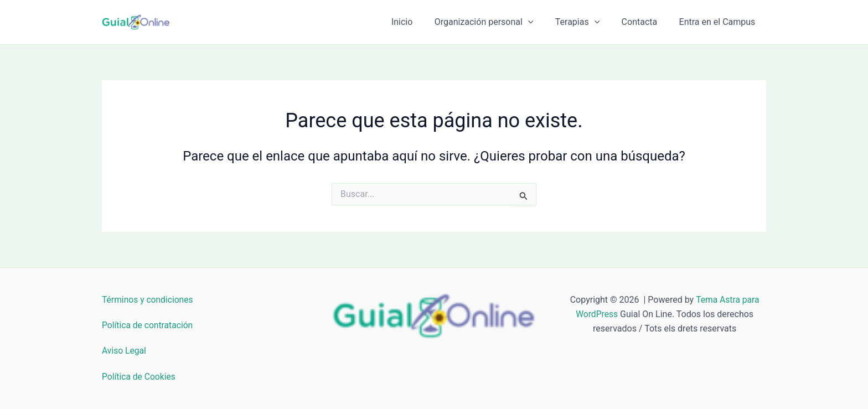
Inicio (420, 22)
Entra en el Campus (719, 22)
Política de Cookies (139, 377)
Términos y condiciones (149, 300)
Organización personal (498, 22)
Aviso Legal (125, 351)
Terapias (588, 22)
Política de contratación (148, 325)
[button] (542, 22)
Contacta (646, 22)
